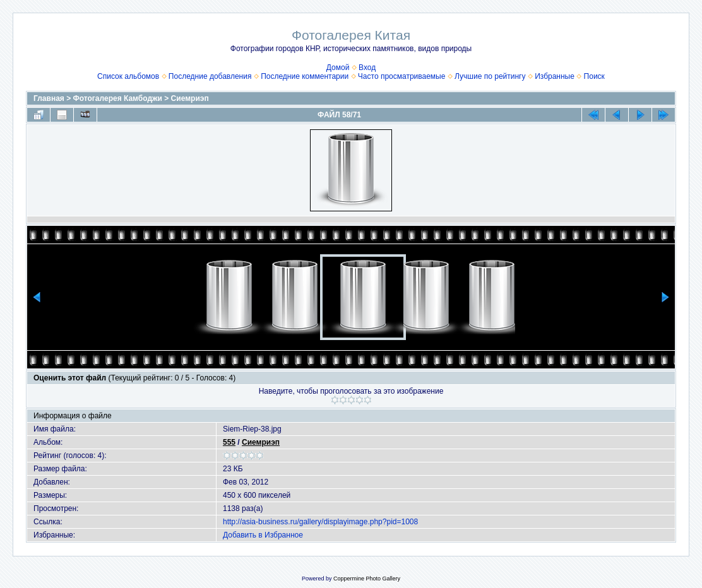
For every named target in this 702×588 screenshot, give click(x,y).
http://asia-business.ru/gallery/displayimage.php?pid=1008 (320, 522)
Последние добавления (210, 76)
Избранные (555, 76)
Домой (338, 68)
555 (229, 442)
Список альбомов (128, 76)
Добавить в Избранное (263, 535)
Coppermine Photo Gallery (367, 579)
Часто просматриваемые (402, 76)
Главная (49, 98)
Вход (367, 68)
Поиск (594, 76)
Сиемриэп (190, 98)
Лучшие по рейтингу (490, 76)
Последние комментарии (305, 76)
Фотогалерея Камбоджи (118, 98)
